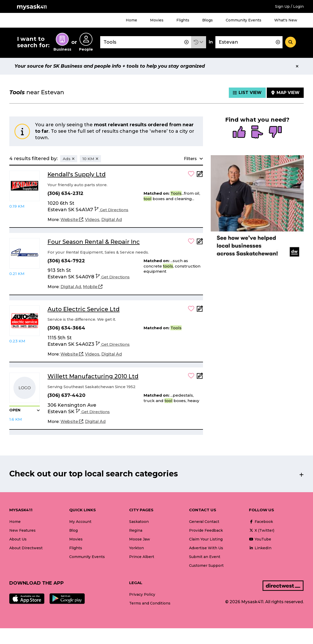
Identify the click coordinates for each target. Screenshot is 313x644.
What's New (286, 20)
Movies (157, 20)
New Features (22, 530)
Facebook (261, 522)
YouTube (260, 539)
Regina (136, 530)
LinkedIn (260, 548)
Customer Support (206, 566)
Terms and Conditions (150, 603)
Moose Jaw (140, 539)
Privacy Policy (142, 594)
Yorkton (136, 548)
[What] (146, 42)
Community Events (244, 20)
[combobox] (146, 42)
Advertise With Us (206, 548)
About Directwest (26, 548)
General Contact (204, 522)
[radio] (239, 132)
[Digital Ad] (112, 220)
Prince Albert (142, 557)
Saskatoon (139, 522)
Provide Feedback (206, 530)
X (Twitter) (262, 530)
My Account (80, 522)
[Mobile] (93, 287)
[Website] (72, 220)
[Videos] (92, 220)
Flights (183, 20)
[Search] (291, 42)
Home (131, 20)
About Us (18, 539)
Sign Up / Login (289, 6)
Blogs (208, 20)
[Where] (249, 42)
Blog (73, 530)
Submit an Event (205, 557)
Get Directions (111, 210)
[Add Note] (200, 175)
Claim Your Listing (206, 539)
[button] (199, 42)
